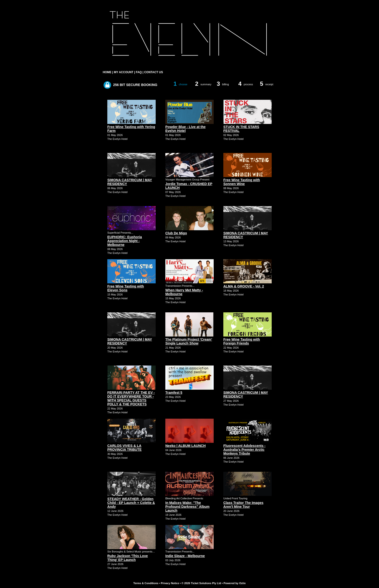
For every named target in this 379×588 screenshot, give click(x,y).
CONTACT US (153, 72)
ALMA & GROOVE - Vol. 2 (244, 286)
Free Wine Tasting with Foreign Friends (242, 341)
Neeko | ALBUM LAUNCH (186, 446)
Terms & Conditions (146, 583)
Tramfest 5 (174, 393)
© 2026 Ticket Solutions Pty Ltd (201, 583)
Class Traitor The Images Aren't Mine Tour (243, 505)
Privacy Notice (170, 583)
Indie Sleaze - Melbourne (185, 556)
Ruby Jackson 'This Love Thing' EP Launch (128, 558)
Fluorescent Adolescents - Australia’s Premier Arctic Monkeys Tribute (244, 450)
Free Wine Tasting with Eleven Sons (126, 288)
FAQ (139, 72)
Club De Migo (176, 233)
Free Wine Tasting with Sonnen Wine (242, 182)
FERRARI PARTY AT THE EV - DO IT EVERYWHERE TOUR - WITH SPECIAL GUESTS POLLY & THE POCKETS (131, 398)
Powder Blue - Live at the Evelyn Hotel (185, 129)
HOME (107, 72)
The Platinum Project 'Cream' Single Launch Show (189, 341)
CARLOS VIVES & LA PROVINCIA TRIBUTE (124, 448)
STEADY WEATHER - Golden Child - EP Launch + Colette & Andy (131, 503)
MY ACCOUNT (124, 72)
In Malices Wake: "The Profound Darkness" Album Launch (187, 507)
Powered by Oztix (235, 583)
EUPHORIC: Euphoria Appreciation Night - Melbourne (125, 241)
